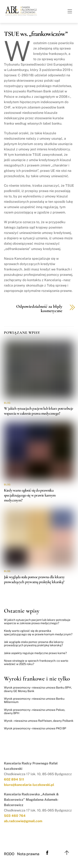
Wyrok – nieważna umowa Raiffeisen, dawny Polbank (39, 721)
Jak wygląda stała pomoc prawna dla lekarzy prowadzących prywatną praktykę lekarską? (34, 579)
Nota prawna (28, 854)
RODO (9, 854)
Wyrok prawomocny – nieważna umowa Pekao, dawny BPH (35, 711)
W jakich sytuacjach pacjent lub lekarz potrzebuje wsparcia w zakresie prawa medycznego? (38, 411)
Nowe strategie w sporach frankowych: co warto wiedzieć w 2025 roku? (36, 662)
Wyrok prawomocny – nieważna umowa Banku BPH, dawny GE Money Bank (38, 689)
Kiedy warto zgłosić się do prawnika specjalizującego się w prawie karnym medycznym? (30, 495)
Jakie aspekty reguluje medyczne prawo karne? (35, 653)
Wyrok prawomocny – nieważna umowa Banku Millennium (34, 700)
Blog (7, 403)
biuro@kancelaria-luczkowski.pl (29, 785)
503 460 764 (15, 816)
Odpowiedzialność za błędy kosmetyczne (39, 309)
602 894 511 (14, 779)
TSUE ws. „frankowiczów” (36, 34)
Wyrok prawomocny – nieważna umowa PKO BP (35, 728)
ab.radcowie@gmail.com (23, 821)
